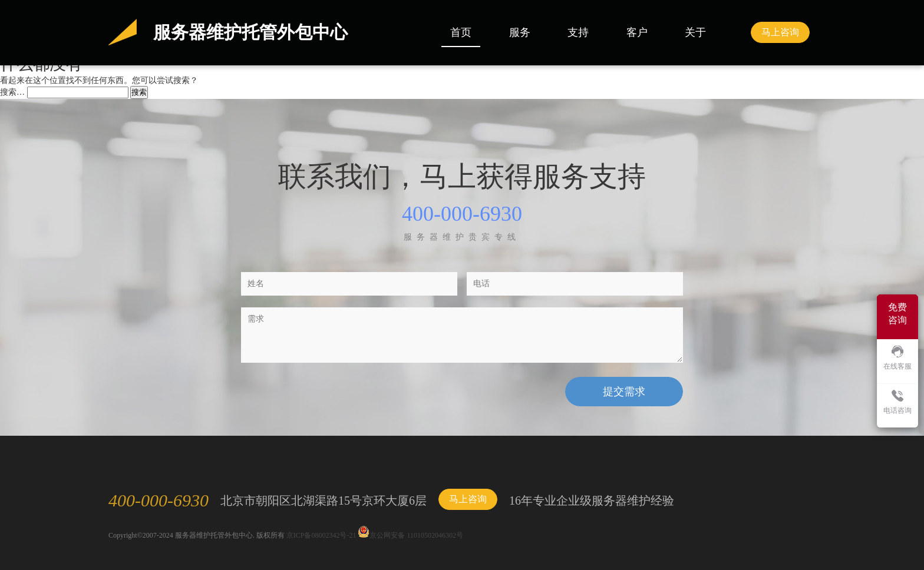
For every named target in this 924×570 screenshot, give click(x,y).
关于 (695, 32)
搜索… (12, 92)
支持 (578, 32)
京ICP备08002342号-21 (321, 535)
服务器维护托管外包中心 (250, 32)
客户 (637, 32)
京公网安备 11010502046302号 (410, 535)
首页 (461, 32)
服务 (520, 32)
